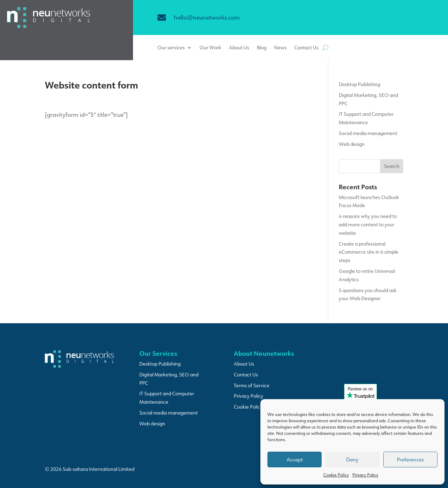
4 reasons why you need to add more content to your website (368, 225)
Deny (352, 459)
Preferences (410, 459)
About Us (239, 48)
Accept (295, 459)
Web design (352, 144)
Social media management (368, 133)
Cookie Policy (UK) (254, 407)
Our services (171, 48)
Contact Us (306, 48)
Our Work (210, 48)
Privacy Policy (365, 475)
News (280, 48)
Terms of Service (252, 386)
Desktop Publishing (359, 84)
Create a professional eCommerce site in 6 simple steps (369, 252)
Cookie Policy (336, 475)
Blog (262, 48)
